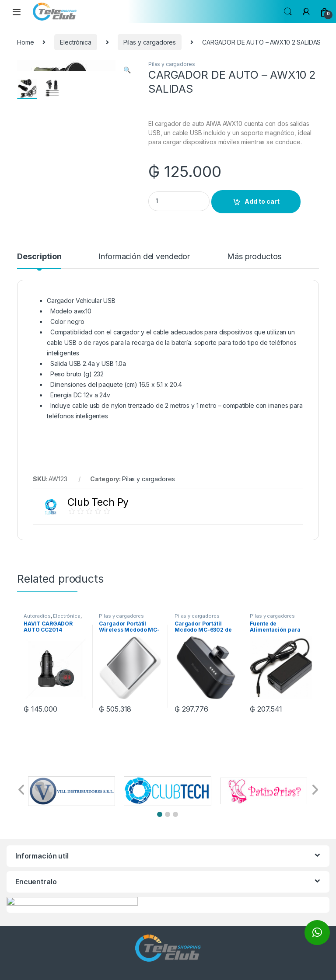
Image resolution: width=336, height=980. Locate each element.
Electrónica (75, 42)
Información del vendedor (144, 257)
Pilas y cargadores (150, 42)
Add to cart (262, 201)
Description (39, 257)
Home (25, 42)
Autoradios (37, 616)
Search (288, 12)
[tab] (39, 261)
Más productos (254, 257)
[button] (160, 814)
